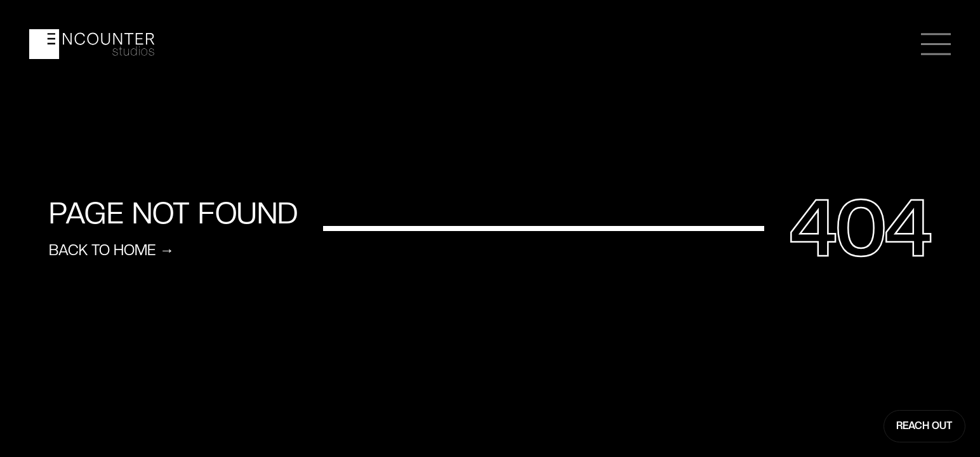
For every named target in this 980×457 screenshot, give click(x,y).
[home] (92, 44)
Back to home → (111, 250)
